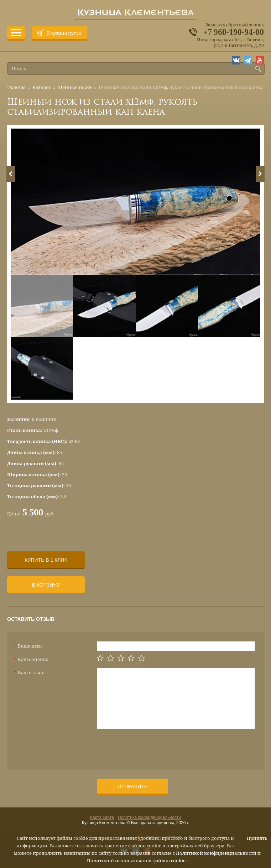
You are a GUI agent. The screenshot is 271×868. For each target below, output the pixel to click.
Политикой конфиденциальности (216, 853)
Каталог (42, 87)
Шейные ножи (75, 87)
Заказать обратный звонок (235, 25)
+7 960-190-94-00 (234, 32)
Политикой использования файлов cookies (137, 861)
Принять (257, 838)
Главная (16, 87)
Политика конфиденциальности (149, 817)
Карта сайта (102, 817)
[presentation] (151, 747)
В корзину (46, 585)
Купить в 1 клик (46, 560)
